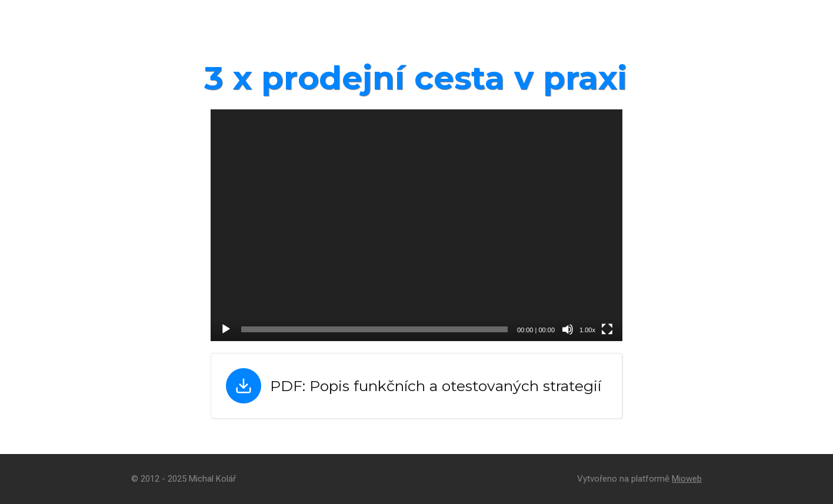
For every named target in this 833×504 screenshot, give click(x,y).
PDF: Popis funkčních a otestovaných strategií (436, 386)
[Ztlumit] (568, 329)
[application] (416, 225)
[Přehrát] (226, 329)
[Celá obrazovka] (607, 329)
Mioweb (687, 479)
